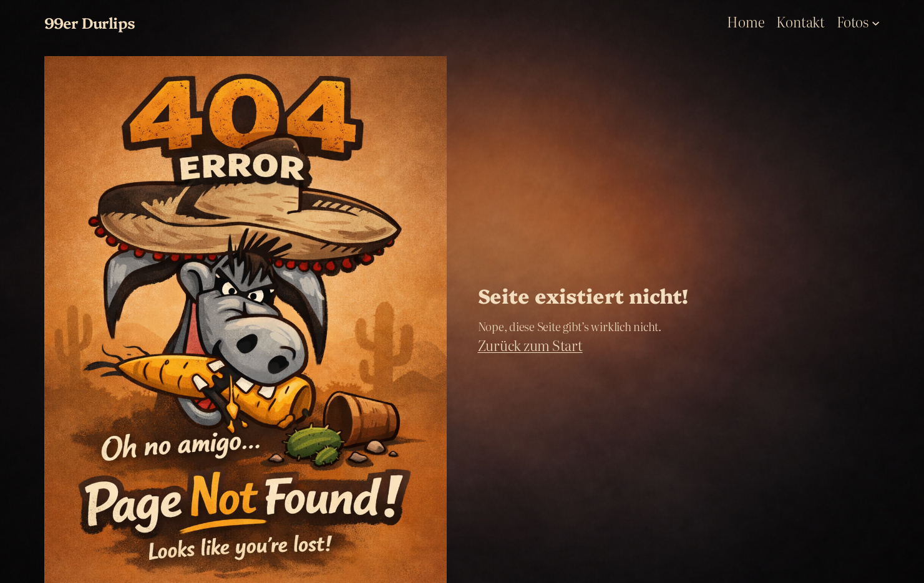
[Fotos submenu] (876, 22)
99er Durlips (90, 22)
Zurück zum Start (530, 345)
